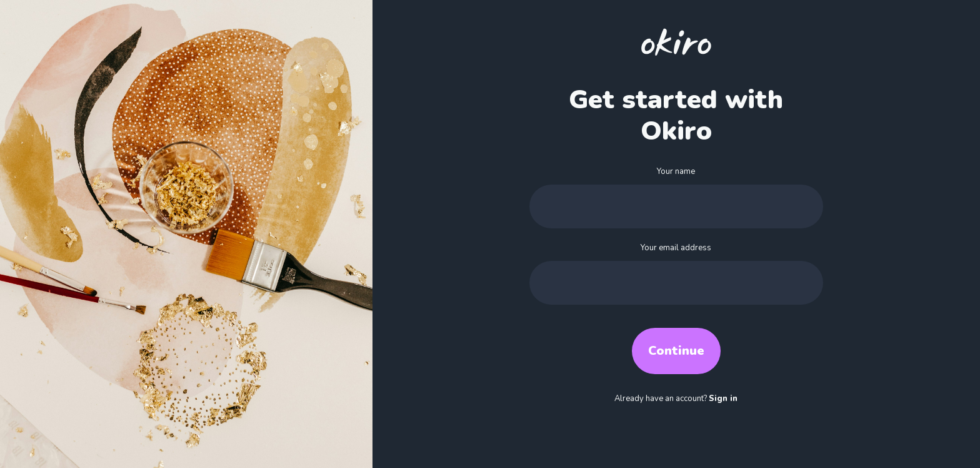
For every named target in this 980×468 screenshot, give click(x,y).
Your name (676, 171)
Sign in (723, 399)
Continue (676, 351)
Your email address (676, 248)
